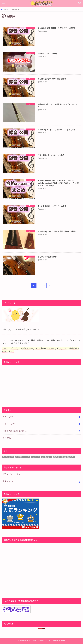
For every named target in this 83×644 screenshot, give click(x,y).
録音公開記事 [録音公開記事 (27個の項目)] (68, 457)
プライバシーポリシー (12, 474)
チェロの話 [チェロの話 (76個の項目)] (8, 457)
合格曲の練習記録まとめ (15, 431)
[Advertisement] (41, 384)
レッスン (9, 424)
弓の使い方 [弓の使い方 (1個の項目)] (46, 457)
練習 (7, 438)
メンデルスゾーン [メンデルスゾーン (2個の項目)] (22, 457)
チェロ (8, 417)
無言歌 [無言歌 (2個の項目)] (57, 457)
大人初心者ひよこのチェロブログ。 (40, 641)
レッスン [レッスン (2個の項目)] (36, 457)
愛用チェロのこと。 (11, 481)
